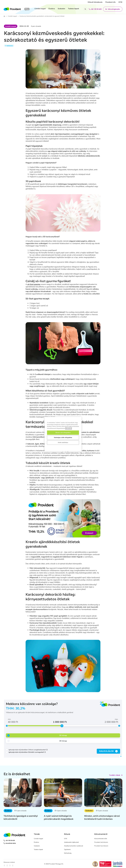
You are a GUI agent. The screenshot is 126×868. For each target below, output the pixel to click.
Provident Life (110, 2)
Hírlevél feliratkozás (95, 2)
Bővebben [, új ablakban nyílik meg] (69, 428)
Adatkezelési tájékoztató (71, 842)
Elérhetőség (68, 853)
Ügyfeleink (67, 849)
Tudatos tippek (74, 9)
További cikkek (116, 775)
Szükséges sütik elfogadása (63, 438)
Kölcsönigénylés (113, 9)
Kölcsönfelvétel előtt (101, 839)
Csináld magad (40, 9)
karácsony (10, 46)
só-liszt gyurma (34, 284)
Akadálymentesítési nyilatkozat (74, 846)
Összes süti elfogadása (63, 433)
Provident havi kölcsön (101, 846)
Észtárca (52, 9)
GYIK (120, 2)
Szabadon (61, 9)
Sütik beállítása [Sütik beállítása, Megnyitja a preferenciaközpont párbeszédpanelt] (63, 443)
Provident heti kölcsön (101, 842)
